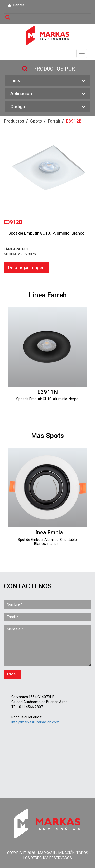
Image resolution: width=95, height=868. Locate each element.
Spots (36, 121)
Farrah (54, 121)
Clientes (16, 5)
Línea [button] (48, 81)
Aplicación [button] (48, 94)
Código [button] (48, 107)
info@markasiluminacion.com (35, 722)
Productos (14, 121)
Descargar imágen (26, 267)
